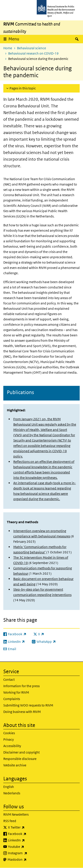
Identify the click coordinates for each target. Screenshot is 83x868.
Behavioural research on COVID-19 (33, 53)
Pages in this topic (23, 88)
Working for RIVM (16, 692)
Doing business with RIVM (22, 712)
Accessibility (12, 746)
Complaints (12, 699)
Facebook (29, 834)
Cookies (9, 733)
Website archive (15, 765)
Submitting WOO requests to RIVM (28, 705)
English (9, 787)
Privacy (9, 739)
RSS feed (10, 821)
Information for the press (21, 686)
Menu (14, 39)
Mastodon (29, 860)
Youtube (28, 847)
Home (8, 48)
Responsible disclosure (20, 759)
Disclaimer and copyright (21, 752)
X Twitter (28, 827)
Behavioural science (32, 48)
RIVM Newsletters (16, 814)
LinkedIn (28, 840)
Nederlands (12, 793)
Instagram (29, 853)
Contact (9, 680)
